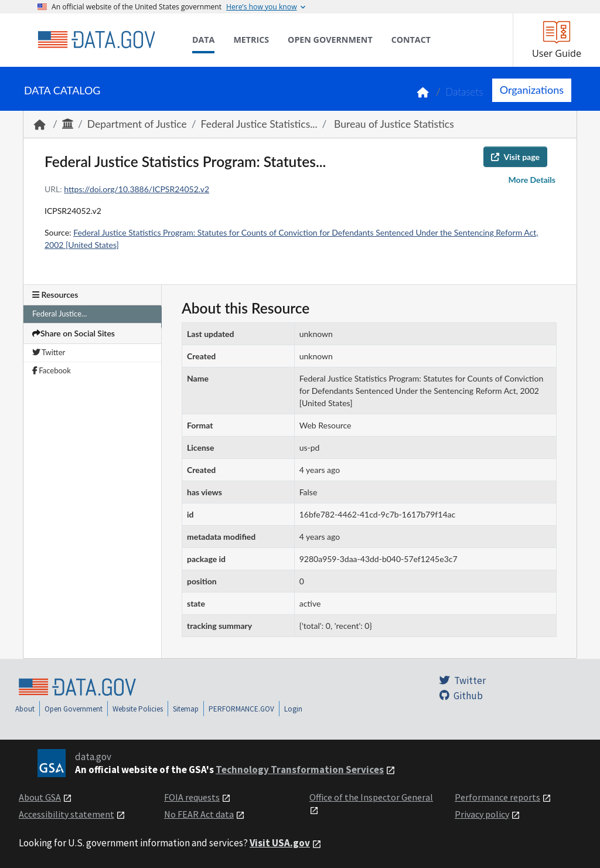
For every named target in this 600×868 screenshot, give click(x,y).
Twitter (49, 352)
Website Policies (138, 709)
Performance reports (497, 797)
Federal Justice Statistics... (259, 124)
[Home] (96, 40)
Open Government (74, 709)
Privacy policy (482, 814)
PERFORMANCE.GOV (241, 709)
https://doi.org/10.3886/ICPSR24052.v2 (137, 189)
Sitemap (186, 709)
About (25, 709)
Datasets (464, 92)
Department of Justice (137, 124)
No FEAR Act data (199, 814)
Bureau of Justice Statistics (393, 124)
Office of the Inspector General (371, 797)
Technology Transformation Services (300, 770)
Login (293, 709)
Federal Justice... (59, 314)
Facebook (52, 370)
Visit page (515, 157)
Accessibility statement (67, 814)
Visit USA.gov (280, 843)
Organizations (532, 90)
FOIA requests (192, 797)
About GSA (40, 797)
